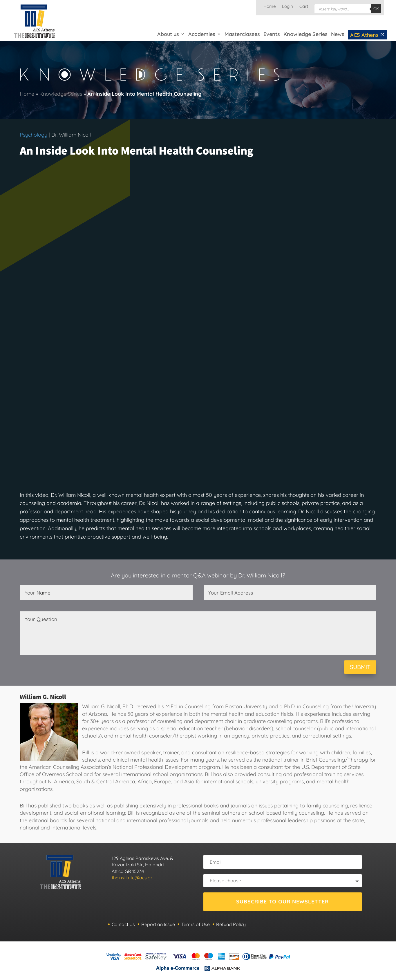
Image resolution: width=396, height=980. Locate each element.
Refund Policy (231, 924)
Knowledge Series (305, 34)
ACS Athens (367, 35)
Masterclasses (242, 34)
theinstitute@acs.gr (132, 878)
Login (287, 7)
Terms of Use (196, 924)
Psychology (34, 135)
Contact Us (123, 924)
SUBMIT (360, 667)
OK (376, 9)
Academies (202, 34)
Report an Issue (158, 924)
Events (272, 34)
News (338, 34)
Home (270, 7)
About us (168, 34)
